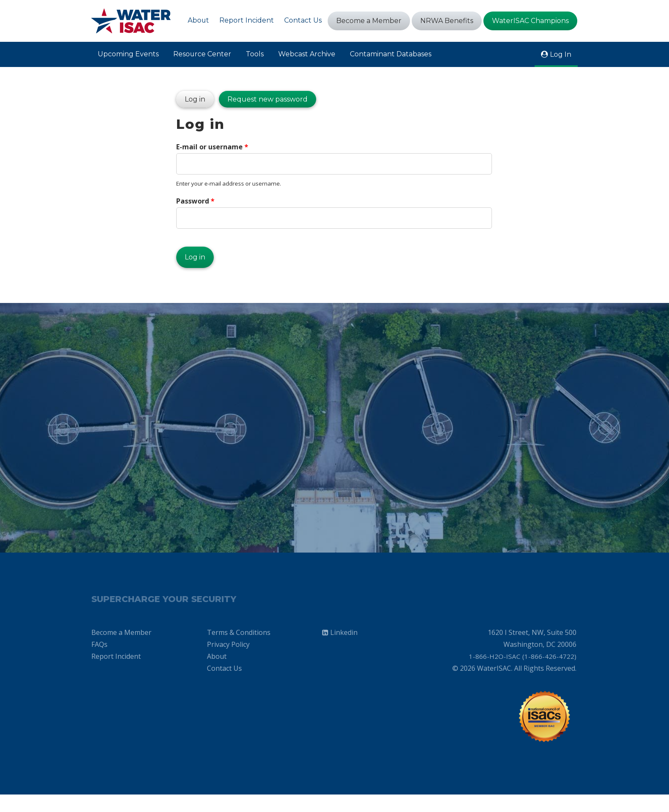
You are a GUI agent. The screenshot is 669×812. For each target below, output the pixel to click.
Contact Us (303, 20)
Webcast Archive (307, 54)
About (198, 20)
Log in (191, 99)
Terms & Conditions (239, 646)
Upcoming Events (128, 54)
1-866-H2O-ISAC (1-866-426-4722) (523, 670)
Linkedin (344, 646)
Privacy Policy (228, 658)
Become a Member (369, 21)
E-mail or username (212, 149)
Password (195, 204)
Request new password (268, 101)
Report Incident (247, 20)
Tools (255, 54)
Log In (561, 54)
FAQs (99, 658)
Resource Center (202, 54)
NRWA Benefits (447, 21)
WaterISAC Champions (530, 21)
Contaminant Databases (391, 54)
